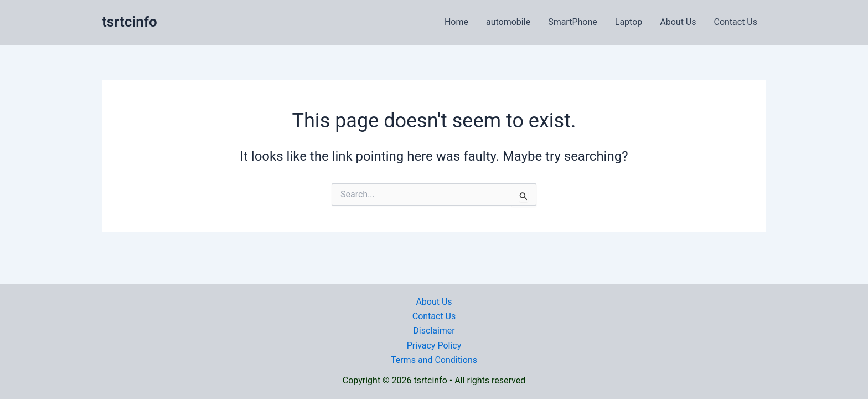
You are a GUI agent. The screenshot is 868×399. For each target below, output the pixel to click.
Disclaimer (434, 331)
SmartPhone (573, 22)
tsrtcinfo (130, 22)
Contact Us (735, 22)
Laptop (629, 22)
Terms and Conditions (434, 360)
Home (456, 22)
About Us (678, 22)
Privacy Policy (434, 346)
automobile (508, 22)
